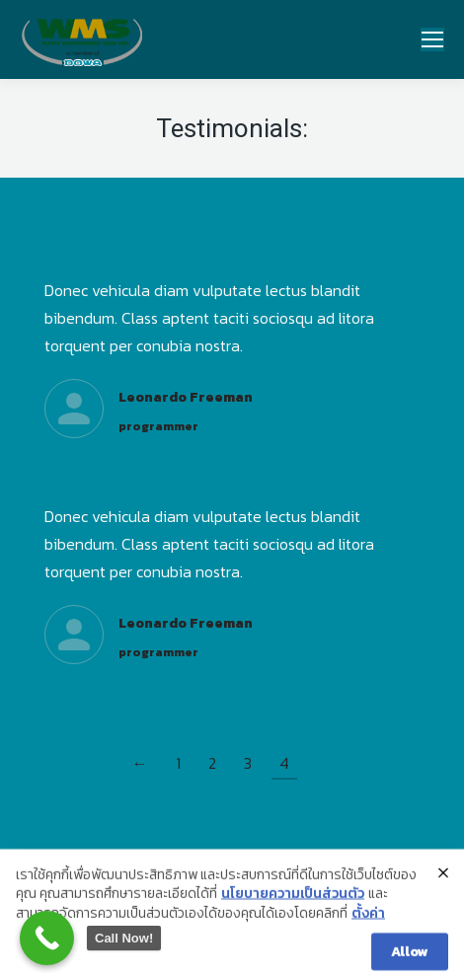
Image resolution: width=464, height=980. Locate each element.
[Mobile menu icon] (432, 39)
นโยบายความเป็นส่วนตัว (293, 907)
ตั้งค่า (368, 926)
